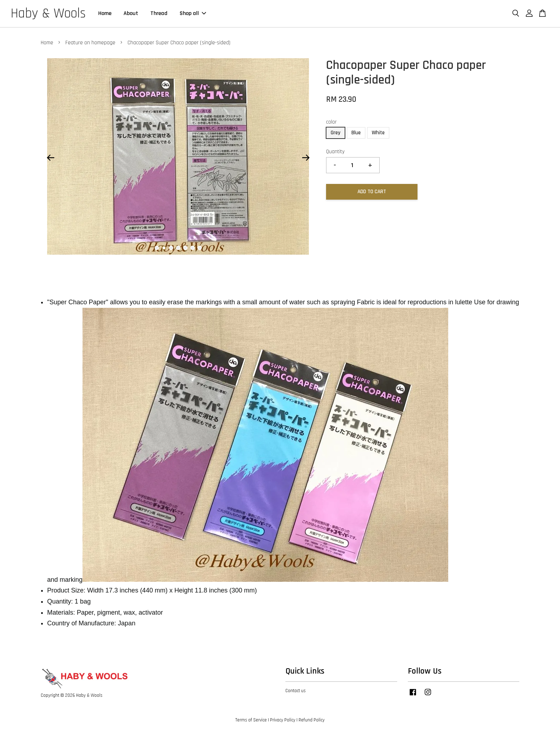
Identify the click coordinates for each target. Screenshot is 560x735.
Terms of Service (251, 720)
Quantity (335, 152)
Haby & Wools (48, 14)
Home (105, 14)
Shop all (193, 14)
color (331, 122)
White (378, 133)
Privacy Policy (283, 720)
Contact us (296, 691)
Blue (356, 133)
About (131, 14)
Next (306, 158)
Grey (336, 133)
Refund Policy (312, 720)
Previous (50, 158)
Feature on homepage (90, 43)
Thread (159, 14)
